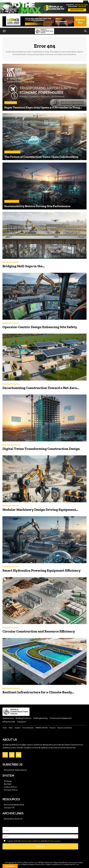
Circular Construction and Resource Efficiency (39, 631)
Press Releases (11, 103)
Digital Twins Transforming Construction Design (41, 449)
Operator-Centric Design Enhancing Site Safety (40, 327)
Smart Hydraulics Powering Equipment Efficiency (42, 570)
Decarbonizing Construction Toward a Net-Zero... (41, 388)
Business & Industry (12, 152)
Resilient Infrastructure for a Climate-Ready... (38, 692)
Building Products (12, 201)
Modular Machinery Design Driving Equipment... (40, 510)
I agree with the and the (31, 841)
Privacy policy (54, 841)
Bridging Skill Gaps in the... (24, 266)
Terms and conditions (31, 841)
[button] (4, 31)
